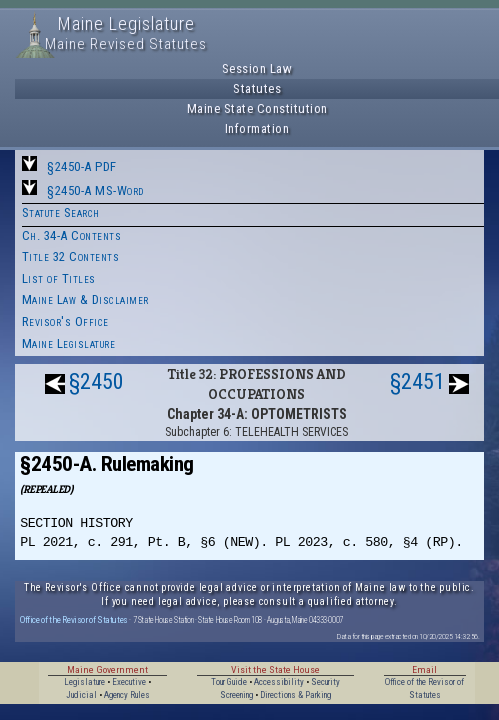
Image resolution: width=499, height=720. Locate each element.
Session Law (257, 68)
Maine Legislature (69, 343)
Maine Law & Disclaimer (85, 299)
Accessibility (279, 682)
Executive (129, 682)
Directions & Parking (295, 695)
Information (257, 128)
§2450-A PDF (82, 166)
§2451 (417, 381)
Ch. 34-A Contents (72, 235)
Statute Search (61, 212)
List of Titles (59, 278)
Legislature (84, 682)
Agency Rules (127, 695)
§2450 (96, 381)
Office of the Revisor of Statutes (74, 619)
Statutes (257, 88)
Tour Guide (229, 682)
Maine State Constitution (257, 108)
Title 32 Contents (71, 256)
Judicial (81, 695)
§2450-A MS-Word (95, 190)
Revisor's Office (65, 321)
